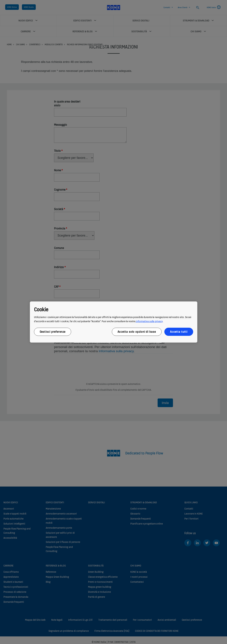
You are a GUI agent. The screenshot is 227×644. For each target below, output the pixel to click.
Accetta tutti (179, 332)
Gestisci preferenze (53, 332)
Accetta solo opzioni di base (137, 332)
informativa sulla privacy (149, 321)
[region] (114, 322)
